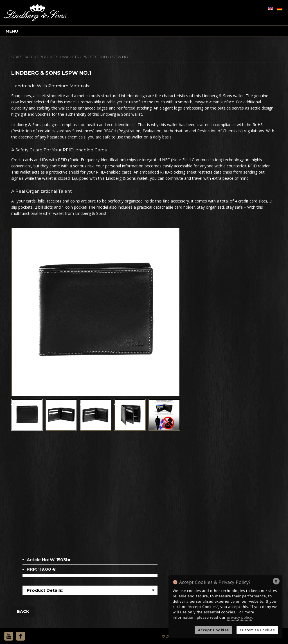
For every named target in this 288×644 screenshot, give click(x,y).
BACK (23, 611)
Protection (95, 57)
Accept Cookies (213, 630)
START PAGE (22, 57)
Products (48, 57)
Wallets (70, 57)
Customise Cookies (257, 630)
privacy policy (239, 617)
